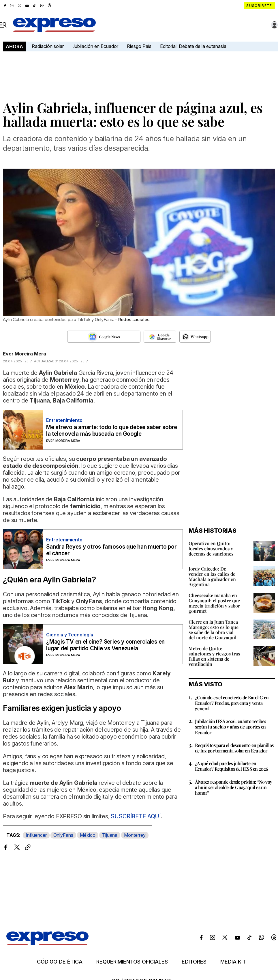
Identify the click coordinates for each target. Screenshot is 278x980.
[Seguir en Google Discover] (160, 337)
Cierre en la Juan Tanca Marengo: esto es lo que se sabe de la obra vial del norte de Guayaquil (214, 630)
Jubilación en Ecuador (95, 46)
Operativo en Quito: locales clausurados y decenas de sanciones (211, 548)
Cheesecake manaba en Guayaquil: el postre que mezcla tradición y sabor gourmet (214, 603)
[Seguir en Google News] (104, 337)
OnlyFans (63, 835)
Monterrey (135, 835)
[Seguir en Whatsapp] (195, 337)
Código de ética (60, 962)
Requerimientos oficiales (132, 962)
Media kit (233, 962)
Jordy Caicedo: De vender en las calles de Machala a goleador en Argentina (212, 576)
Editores (194, 962)
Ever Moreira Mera (25, 354)
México (88, 835)
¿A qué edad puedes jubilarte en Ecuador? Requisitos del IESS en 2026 (231, 766)
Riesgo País (139, 46)
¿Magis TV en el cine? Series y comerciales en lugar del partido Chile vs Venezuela (105, 645)
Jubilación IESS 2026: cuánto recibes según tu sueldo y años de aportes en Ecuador (230, 727)
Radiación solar (48, 46)
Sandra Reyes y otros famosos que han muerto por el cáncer (111, 550)
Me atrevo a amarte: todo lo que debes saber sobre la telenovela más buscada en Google (112, 431)
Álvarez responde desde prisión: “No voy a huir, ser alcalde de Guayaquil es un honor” (234, 787)
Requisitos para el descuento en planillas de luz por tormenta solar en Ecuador (234, 748)
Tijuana (110, 835)
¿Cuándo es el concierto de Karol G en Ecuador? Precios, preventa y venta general (232, 703)
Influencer (36, 835)
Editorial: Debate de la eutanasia (193, 46)
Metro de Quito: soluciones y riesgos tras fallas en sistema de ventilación (214, 656)
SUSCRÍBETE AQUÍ (136, 816)
